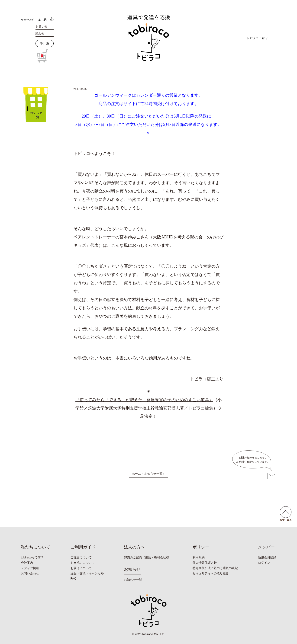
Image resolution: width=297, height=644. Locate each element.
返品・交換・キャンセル (87, 573)
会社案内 (27, 563)
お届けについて (81, 568)
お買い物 (42, 27)
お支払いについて (83, 563)
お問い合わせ (30, 573)
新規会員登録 (267, 557)
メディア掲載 (30, 568)
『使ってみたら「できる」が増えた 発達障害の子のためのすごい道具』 (144, 400)
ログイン (264, 563)
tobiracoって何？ (32, 557)
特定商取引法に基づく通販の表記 (215, 568)
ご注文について (81, 557)
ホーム (136, 474)
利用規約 (199, 557)
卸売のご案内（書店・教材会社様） (148, 557)
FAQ (74, 578)
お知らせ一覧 (153, 474)
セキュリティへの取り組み (211, 573)
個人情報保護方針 (205, 563)
